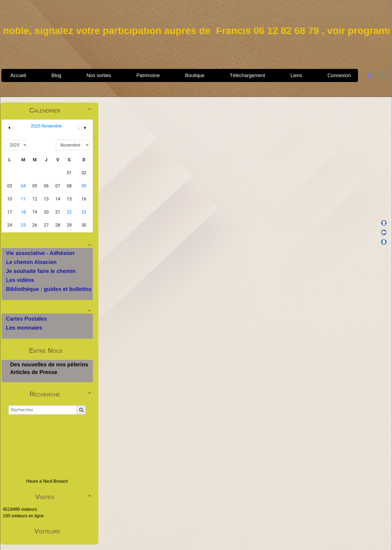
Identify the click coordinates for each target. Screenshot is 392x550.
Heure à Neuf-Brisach (47, 481)
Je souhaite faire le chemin (41, 271)
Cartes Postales (26, 319)
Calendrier (61, 110)
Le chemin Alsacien (31, 262)
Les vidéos (20, 280)
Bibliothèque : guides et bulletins (49, 289)
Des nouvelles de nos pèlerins (49, 364)
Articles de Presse (34, 372)
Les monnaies (24, 328)
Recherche (61, 394)
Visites (64, 497)
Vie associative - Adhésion (40, 253)
